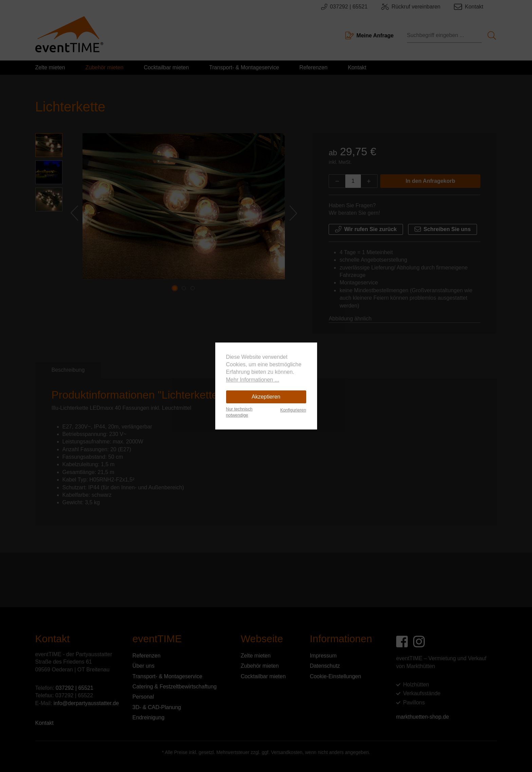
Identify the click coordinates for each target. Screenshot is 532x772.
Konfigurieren (293, 410)
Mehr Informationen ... (253, 380)
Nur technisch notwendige (239, 412)
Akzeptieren (266, 397)
